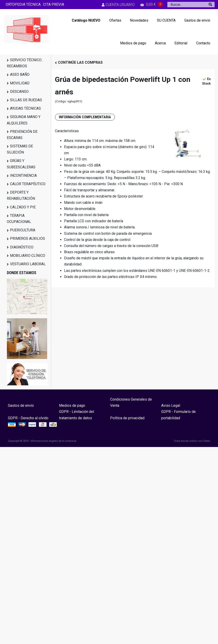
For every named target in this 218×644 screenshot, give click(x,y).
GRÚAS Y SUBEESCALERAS (21, 164)
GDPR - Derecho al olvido (28, 418)
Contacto (203, 43)
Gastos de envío (197, 20)
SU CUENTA (166, 20)
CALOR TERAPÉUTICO (28, 184)
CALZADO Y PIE (23, 207)
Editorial (181, 43)
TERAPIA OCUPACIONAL (19, 219)
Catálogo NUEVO (86, 20)
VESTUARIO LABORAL (28, 264)
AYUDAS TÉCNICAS (25, 108)
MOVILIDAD (20, 83)
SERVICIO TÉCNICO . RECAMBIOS (25, 63)
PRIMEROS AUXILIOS (27, 239)
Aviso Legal (171, 405)
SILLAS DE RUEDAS (26, 100)
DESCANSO (19, 92)
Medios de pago (133, 43)
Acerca (160, 43)
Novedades (139, 20)
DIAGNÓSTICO (22, 247)
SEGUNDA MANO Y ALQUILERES (24, 120)
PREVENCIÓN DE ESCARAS (22, 135)
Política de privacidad (127, 418)
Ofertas (115, 20)
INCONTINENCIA (23, 176)
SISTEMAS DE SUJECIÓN (20, 149)
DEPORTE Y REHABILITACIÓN (21, 195)
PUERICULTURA (23, 230)
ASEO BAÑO (20, 75)
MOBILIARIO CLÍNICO (28, 256)
